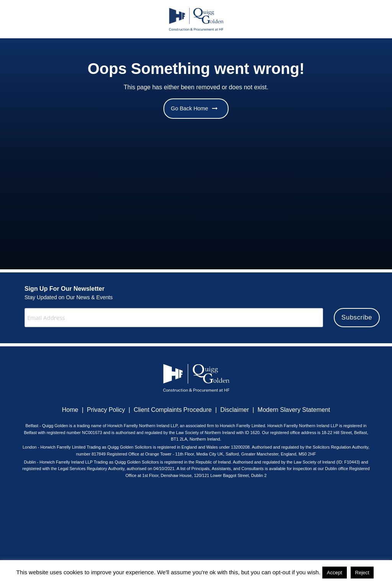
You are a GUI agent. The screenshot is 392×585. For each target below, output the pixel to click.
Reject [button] (362, 573)
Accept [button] (335, 573)
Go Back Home (194, 108)
